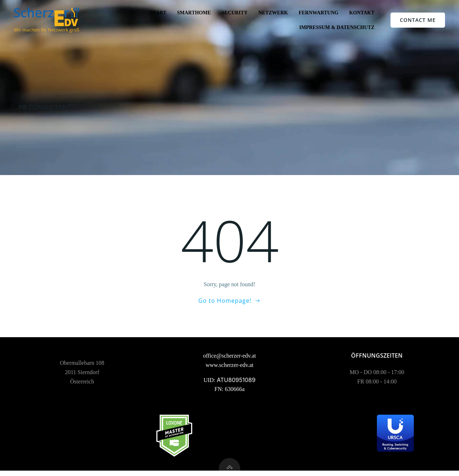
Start (158, 13)
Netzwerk (273, 13)
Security (235, 13)
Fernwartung (319, 13)
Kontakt (362, 13)
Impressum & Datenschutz (337, 27)
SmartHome (194, 13)
